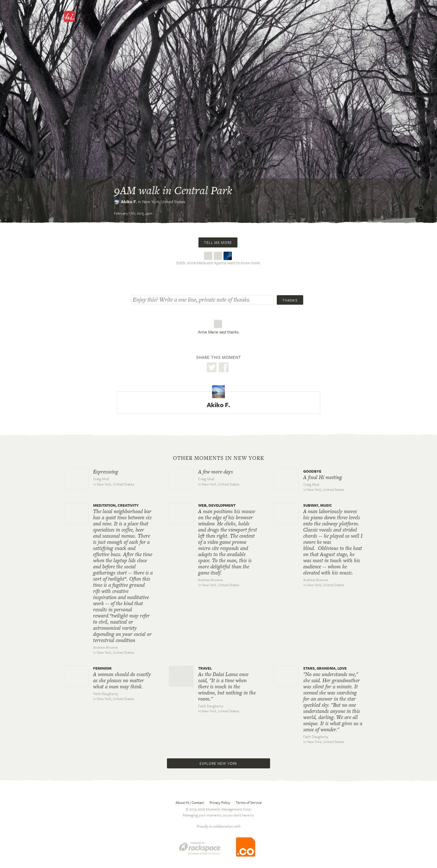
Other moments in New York (219, 458)
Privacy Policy (220, 802)
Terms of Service (249, 802)
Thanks (290, 300)
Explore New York (219, 763)
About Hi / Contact (190, 802)
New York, (164, 201)
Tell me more (218, 242)
